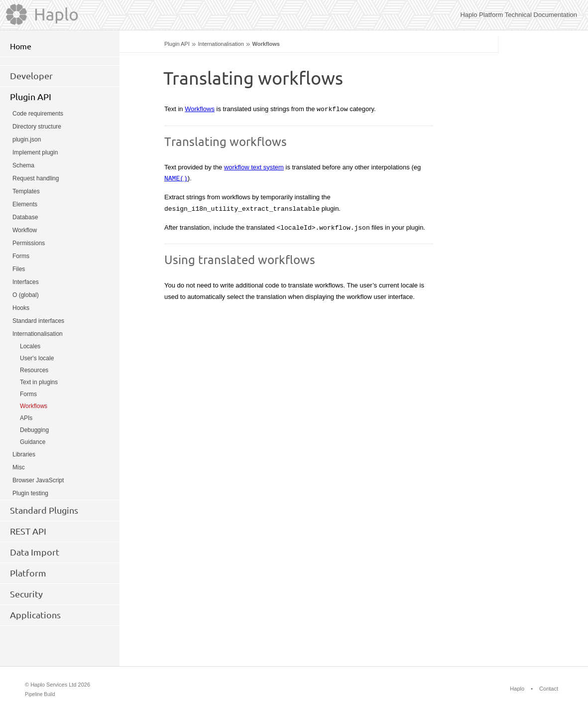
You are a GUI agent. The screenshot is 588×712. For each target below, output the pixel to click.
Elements (25, 204)
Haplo (517, 689)
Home (21, 46)
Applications (35, 615)
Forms (21, 256)
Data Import (35, 552)
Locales (30, 346)
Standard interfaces (38, 321)
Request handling (36, 178)
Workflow (25, 230)
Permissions (29, 243)
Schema (23, 165)
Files (19, 269)
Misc (19, 467)
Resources (34, 370)
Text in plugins (39, 382)
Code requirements (38, 114)
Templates (26, 191)
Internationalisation (221, 44)
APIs (26, 418)
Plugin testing (30, 493)
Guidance (33, 442)
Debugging (34, 430)
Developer (31, 76)
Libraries (24, 454)
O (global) (26, 295)
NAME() (176, 178)
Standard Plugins (44, 510)
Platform (28, 573)
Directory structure (37, 127)
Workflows (200, 109)
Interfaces (26, 282)
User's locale (37, 358)
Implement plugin (35, 152)
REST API (28, 531)
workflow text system (254, 167)
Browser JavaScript (38, 480)
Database (25, 217)
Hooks (21, 308)
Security (26, 594)
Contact (549, 689)
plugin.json (27, 140)
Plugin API (177, 44)
